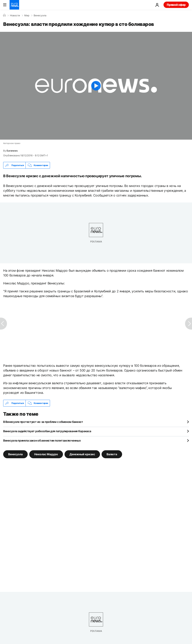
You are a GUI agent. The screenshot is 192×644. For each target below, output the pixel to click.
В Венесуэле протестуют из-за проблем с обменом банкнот (43, 422)
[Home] (4, 15)
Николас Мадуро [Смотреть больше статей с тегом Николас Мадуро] (46, 454)
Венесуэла (40, 16)
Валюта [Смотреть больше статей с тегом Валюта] (112, 454)
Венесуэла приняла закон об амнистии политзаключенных (42, 440)
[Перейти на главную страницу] (14, 5)
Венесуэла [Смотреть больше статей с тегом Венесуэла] (15, 454)
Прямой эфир (176, 5)
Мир (27, 16)
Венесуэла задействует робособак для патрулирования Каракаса (47, 431)
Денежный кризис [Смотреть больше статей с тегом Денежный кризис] (82, 454)
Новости (15, 16)
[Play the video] (96, 86)
